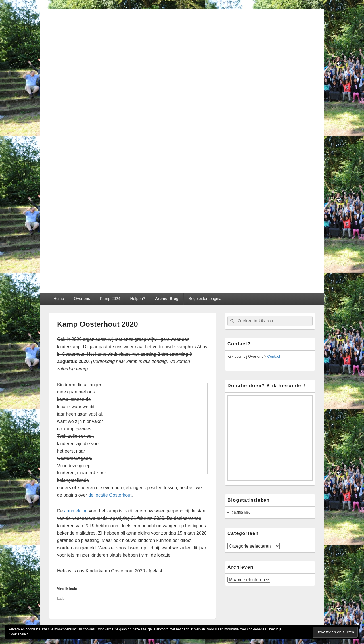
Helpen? (138, 299)
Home (59, 299)
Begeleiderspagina (205, 299)
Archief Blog (167, 299)
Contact (274, 356)
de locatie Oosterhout (110, 495)
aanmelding (76, 511)
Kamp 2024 (110, 299)
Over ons (82, 299)
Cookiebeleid (19, 634)
